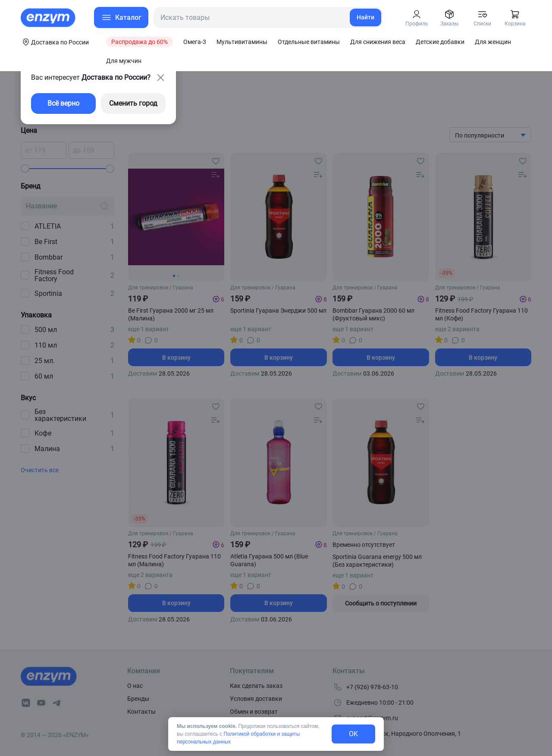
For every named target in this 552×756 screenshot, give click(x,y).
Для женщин (493, 42)
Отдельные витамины (309, 42)
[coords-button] (55, 42)
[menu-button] (121, 17)
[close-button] (160, 78)
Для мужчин (124, 61)
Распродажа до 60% (140, 42)
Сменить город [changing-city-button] (133, 103)
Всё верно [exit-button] (63, 103)
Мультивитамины (242, 42)
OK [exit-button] (353, 734)
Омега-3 (195, 42)
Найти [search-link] (365, 17)
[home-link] (49, 18)
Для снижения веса (378, 42)
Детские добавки (440, 42)
